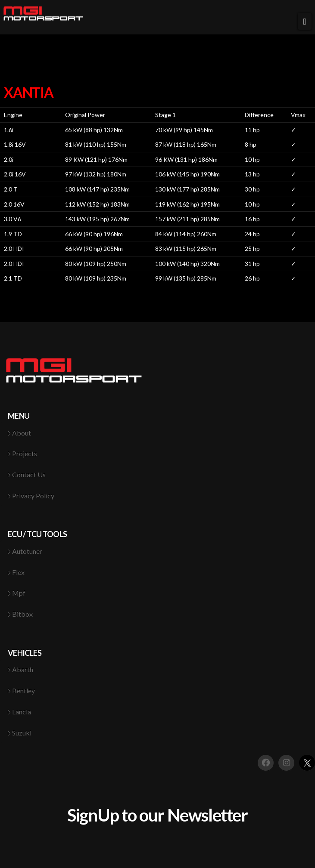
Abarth (20, 669)
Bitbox (20, 614)
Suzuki (19, 733)
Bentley (21, 690)
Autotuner (25, 551)
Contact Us (27, 474)
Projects (22, 453)
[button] (305, 21)
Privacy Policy (31, 496)
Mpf (16, 593)
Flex (16, 572)
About (19, 433)
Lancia (19, 712)
